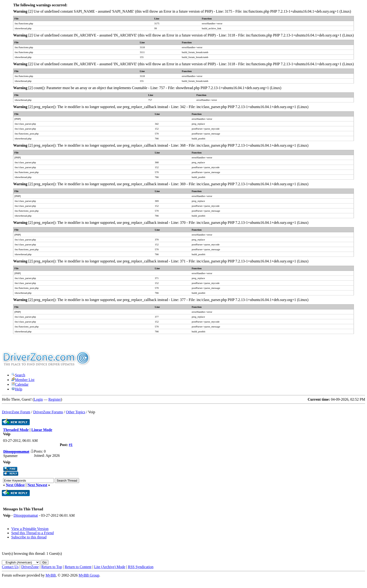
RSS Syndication (141, 567)
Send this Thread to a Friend (32, 533)
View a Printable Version (30, 529)
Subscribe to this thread (29, 537)
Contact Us (10, 567)
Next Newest (37, 485)
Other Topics (76, 412)
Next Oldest (15, 485)
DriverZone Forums (48, 412)
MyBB (51, 575)
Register (55, 399)
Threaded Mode (16, 430)
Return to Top (52, 567)
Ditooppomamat (26, 515)
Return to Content (78, 567)
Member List (23, 380)
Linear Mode (42, 430)
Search (18, 375)
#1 (71, 445)
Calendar (20, 384)
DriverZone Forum (16, 412)
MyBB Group (89, 575)
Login (38, 399)
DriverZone (30, 567)
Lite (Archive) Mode (110, 567)
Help (17, 389)
